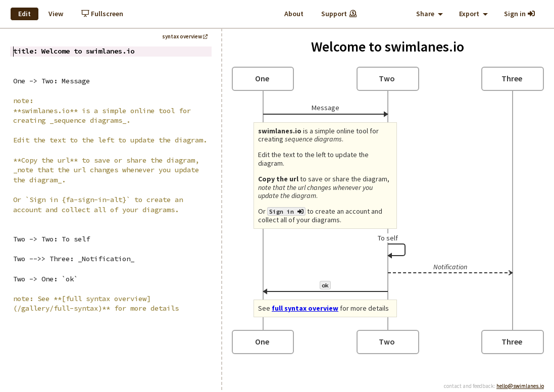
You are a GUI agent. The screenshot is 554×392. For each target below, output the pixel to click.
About (294, 14)
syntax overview (185, 36)
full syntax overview (305, 308)
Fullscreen (102, 14)
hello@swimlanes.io (520, 386)
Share (430, 14)
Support (339, 14)
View (56, 14)
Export (473, 14)
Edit (24, 14)
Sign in (520, 14)
